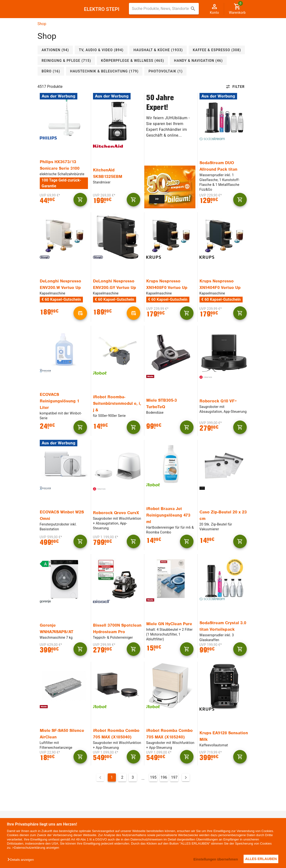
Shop (42, 24)
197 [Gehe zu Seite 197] (174, 777)
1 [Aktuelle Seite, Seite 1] (112, 777)
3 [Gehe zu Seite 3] (133, 777)
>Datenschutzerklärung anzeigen (36, 848)
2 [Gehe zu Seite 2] (122, 777)
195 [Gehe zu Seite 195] (153, 777)
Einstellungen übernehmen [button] (211, 859)
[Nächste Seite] (186, 777)
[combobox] (164, 9)
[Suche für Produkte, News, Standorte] (160, 9)
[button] (22, 860)
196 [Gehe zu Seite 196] (164, 777)
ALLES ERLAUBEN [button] (260, 859)
